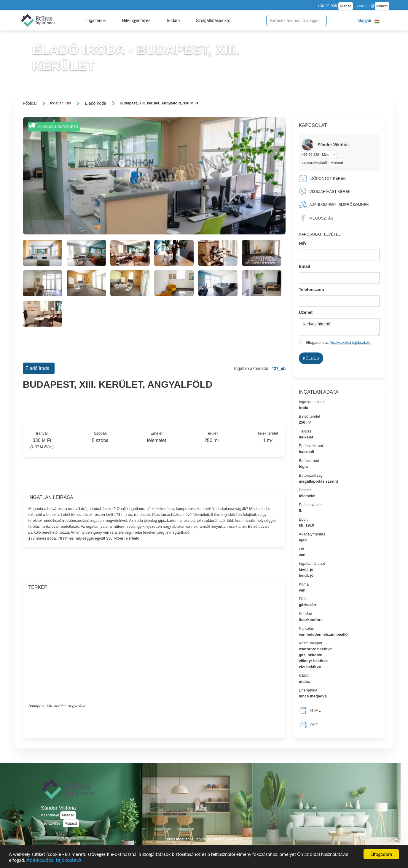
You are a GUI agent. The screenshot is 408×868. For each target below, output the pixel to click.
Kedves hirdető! (339, 327)
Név (303, 243)
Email (305, 266)
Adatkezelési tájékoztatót (351, 342)
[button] (96, 20)
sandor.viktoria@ (315, 162)
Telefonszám (311, 289)
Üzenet (306, 312)
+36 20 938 (311, 154)
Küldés (311, 358)
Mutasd (346, 6)
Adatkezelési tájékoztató (54, 861)
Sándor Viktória (58, 808)
